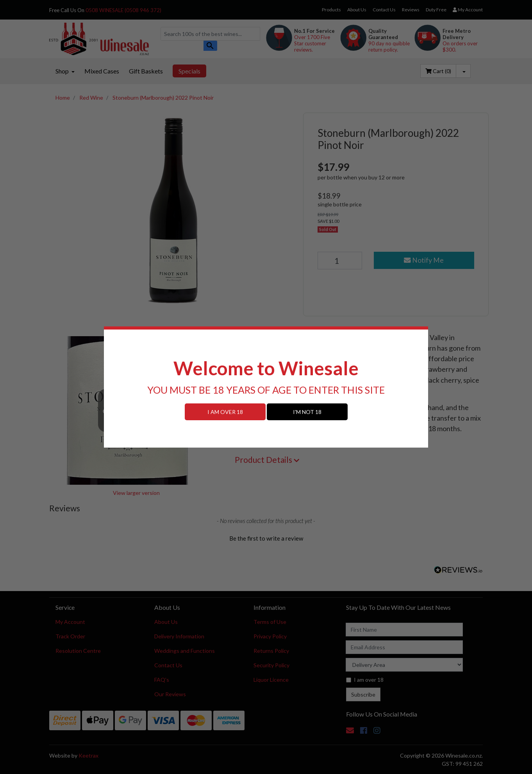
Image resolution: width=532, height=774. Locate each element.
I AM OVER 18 (225, 412)
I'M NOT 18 (307, 412)
